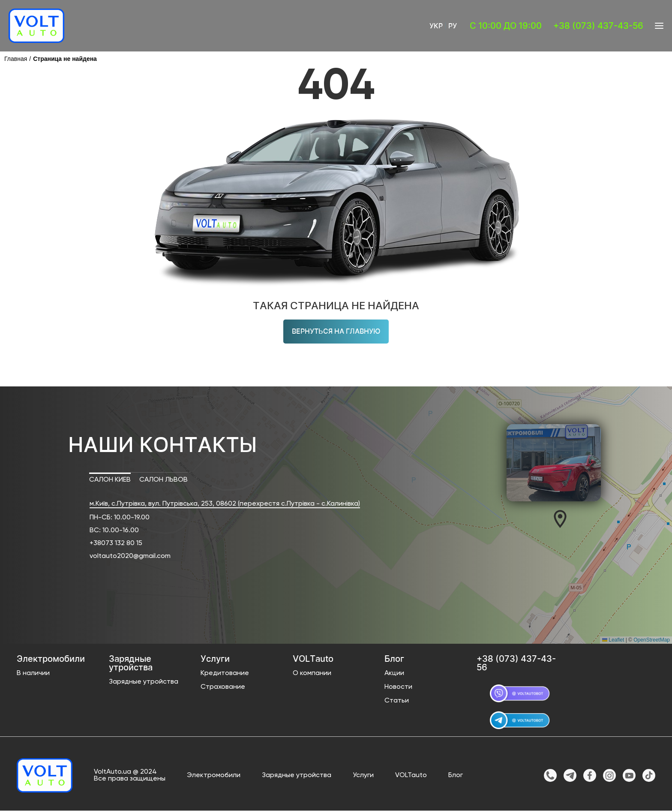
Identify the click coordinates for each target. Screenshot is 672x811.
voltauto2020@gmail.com (130, 556)
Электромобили (214, 776)
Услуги (363, 776)
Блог (456, 776)
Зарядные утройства (144, 682)
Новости (398, 687)
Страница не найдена (65, 59)
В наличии (33, 673)
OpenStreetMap (652, 640)
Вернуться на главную (336, 332)
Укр (436, 26)
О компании (312, 673)
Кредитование (225, 673)
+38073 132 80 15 (116, 543)
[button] (560, 519)
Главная (16, 59)
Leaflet (613, 640)
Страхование (223, 687)
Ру (453, 26)
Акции (394, 673)
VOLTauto (411, 776)
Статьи (397, 701)
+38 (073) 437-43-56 (598, 26)
